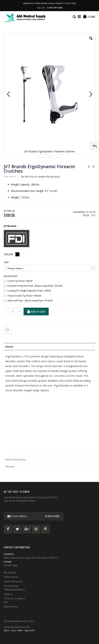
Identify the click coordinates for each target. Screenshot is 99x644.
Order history (11, 577)
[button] (91, 41)
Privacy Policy (11, 586)
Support (8, 594)
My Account (10, 572)
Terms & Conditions (14, 598)
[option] (17, 254)
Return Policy (11, 606)
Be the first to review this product (41, 177)
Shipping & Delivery (14, 589)
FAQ (6, 602)
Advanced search (13, 581)
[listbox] (20, 255)
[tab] (50, 347)
